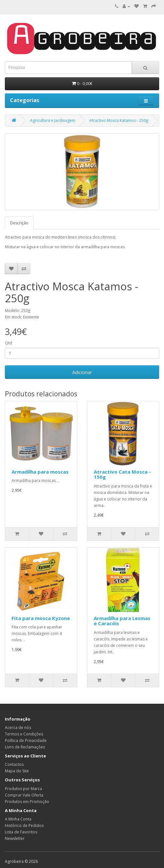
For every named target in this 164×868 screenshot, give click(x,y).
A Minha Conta (18, 819)
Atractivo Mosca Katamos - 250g (119, 120)
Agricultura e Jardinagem (53, 120)
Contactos (14, 764)
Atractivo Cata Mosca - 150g (122, 474)
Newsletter (15, 838)
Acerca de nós (18, 728)
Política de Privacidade (26, 740)
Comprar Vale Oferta (24, 795)
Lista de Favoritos (21, 832)
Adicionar (82, 372)
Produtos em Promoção (27, 802)
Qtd (8, 343)
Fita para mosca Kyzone (41, 618)
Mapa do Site (17, 771)
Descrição (19, 223)
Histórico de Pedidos (24, 825)
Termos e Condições (24, 734)
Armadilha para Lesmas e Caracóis (122, 621)
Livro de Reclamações (25, 747)
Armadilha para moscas (40, 472)
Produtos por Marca (23, 789)
